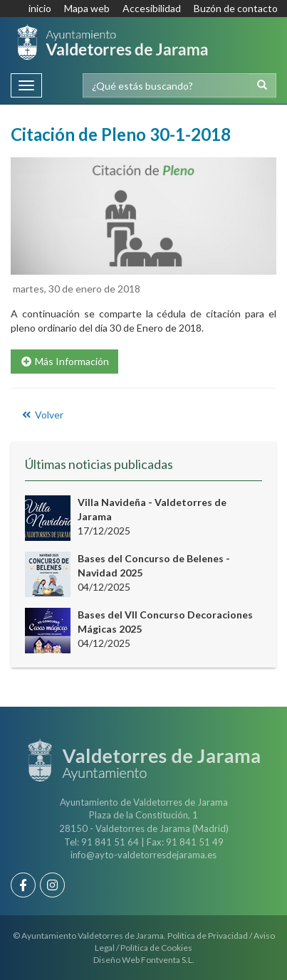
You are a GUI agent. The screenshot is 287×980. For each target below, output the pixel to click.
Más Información (64, 361)
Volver (42, 415)
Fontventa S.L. (168, 960)
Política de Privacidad (208, 936)
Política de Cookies (156, 948)
